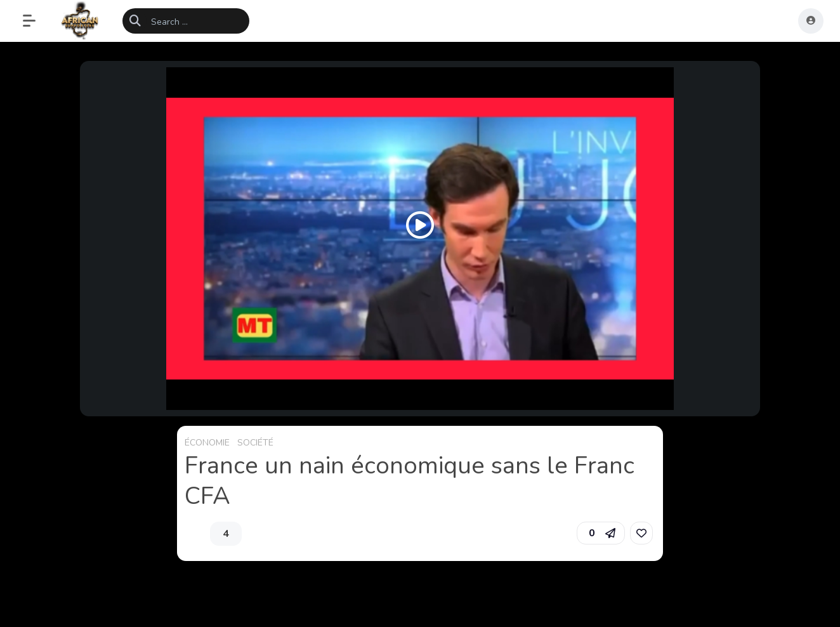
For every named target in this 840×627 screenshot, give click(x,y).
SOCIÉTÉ (255, 443)
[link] (641, 533)
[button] (36, 21)
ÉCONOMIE (207, 443)
